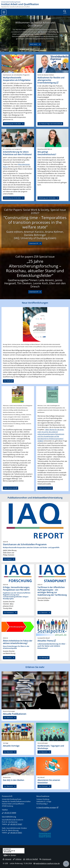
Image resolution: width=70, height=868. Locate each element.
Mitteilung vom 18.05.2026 (47, 198)
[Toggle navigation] (4, 12)
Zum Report (8, 559)
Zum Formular (43, 786)
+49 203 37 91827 (16, 824)
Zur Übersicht (43, 613)
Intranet (7, 859)
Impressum (45, 859)
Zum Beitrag (43, 658)
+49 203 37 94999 (10, 813)
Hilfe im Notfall (30, 859)
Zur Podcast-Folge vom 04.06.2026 (49, 124)
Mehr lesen (34, 44)
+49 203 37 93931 (16, 833)
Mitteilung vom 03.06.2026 (12, 198)
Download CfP (34, 243)
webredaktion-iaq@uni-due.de (48, 863)
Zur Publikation (9, 613)
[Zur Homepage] (35, 2)
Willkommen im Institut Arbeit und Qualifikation (35, 24)
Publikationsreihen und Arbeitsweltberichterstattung (35, 498)
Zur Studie (7, 381)
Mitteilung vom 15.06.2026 (12, 124)
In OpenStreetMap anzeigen (46, 807)
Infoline (17, 859)
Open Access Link (10, 488)
